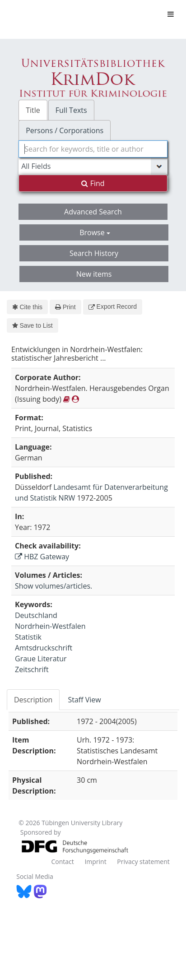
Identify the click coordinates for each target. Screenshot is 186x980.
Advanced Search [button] (93, 212)
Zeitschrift (32, 669)
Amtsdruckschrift (44, 648)
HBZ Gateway (42, 557)
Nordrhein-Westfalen (50, 626)
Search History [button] (94, 253)
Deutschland (36, 615)
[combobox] (93, 149)
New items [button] (94, 274)
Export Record (113, 307)
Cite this (27, 307)
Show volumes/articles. (53, 586)
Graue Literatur (41, 659)
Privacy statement (143, 862)
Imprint (95, 862)
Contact (62, 862)
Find (93, 183)
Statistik (28, 637)
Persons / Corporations (65, 130)
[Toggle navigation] (171, 14)
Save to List (33, 325)
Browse (95, 232)
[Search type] (93, 166)
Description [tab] (33, 700)
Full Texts (71, 110)
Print (65, 307)
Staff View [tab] (84, 700)
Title (33, 110)
